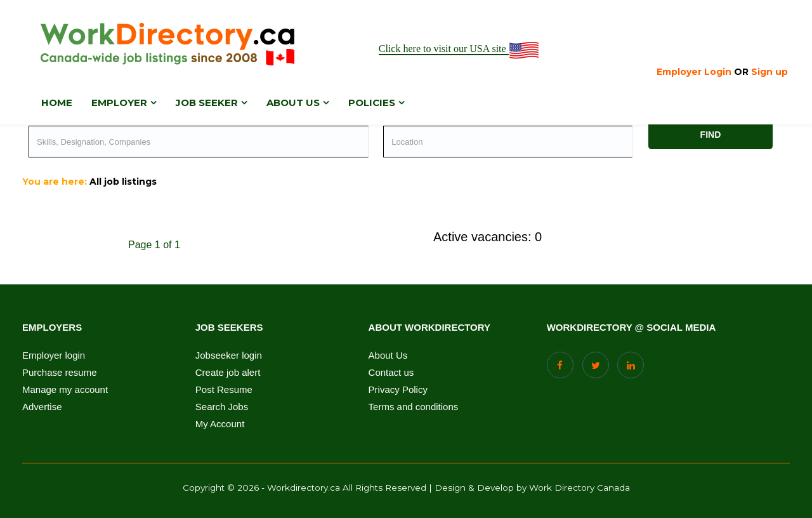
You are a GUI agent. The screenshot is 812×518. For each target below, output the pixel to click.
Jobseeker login (229, 355)
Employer (119, 103)
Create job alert (228, 373)
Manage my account (65, 390)
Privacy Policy (398, 390)
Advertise (42, 407)
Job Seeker (207, 103)
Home (57, 103)
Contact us (391, 373)
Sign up (769, 72)
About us (293, 103)
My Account (220, 424)
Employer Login (694, 72)
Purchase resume (60, 373)
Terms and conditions (414, 407)
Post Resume (224, 390)
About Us (388, 355)
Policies (372, 103)
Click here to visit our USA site (460, 49)
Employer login (54, 355)
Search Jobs (222, 407)
